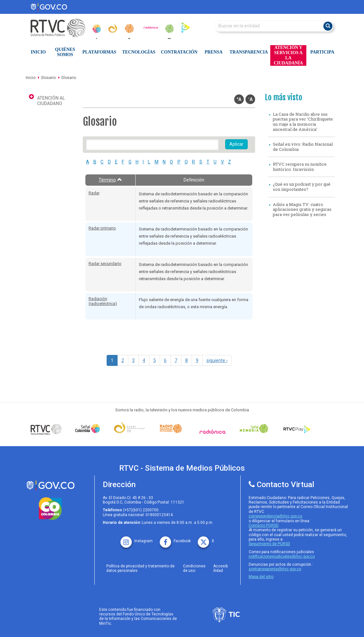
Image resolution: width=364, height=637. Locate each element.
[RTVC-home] (61, 28)
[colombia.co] (50, 509)
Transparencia (249, 52)
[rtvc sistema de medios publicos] (50, 485)
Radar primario (102, 228)
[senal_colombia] (96, 29)
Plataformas (99, 52)
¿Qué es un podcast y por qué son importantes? (302, 187)
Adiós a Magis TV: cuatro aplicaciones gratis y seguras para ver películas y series (302, 209)
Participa (322, 52)
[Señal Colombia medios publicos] (46, 429)
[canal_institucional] (113, 28)
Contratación (179, 52)
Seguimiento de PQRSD (269, 544)
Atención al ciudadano (51, 101)
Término (110, 180)
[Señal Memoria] (254, 429)
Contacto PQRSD (264, 525)
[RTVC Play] (296, 429)
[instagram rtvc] (137, 539)
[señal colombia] (88, 429)
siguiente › (217, 360)
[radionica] (151, 27)
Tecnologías (139, 52)
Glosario (48, 78)
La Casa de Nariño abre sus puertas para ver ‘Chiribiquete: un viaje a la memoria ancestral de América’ (303, 122)
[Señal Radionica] (212, 432)
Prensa (213, 52)
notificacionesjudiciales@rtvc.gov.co (282, 556)
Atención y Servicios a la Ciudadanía (288, 55)
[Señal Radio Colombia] (171, 429)
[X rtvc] (206, 539)
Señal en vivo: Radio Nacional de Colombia (303, 147)
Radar (94, 193)
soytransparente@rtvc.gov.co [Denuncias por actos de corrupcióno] (275, 569)
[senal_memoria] (169, 29)
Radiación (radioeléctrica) (103, 301)
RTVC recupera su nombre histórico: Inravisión (300, 167)
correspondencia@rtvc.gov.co (275, 516)
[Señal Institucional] (129, 429)
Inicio (38, 52)
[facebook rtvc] (175, 539)
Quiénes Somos (65, 52)
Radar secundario (105, 264)
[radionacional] (129, 29)
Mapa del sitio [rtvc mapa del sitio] (261, 577)
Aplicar (236, 144)
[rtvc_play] (186, 27)
